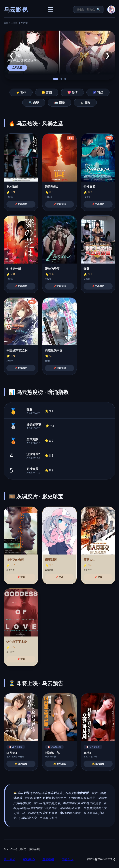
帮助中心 (29, 859)
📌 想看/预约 (21, 204)
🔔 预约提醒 (21, 764)
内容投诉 (68, 859)
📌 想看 (21, 577)
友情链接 (48, 859)
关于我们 (10, 859)
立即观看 (17, 68)
